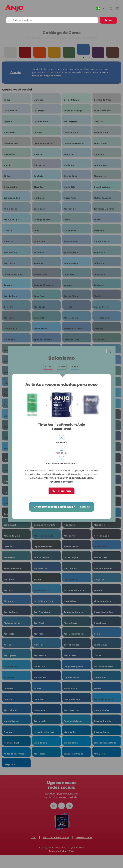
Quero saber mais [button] (62, 491)
